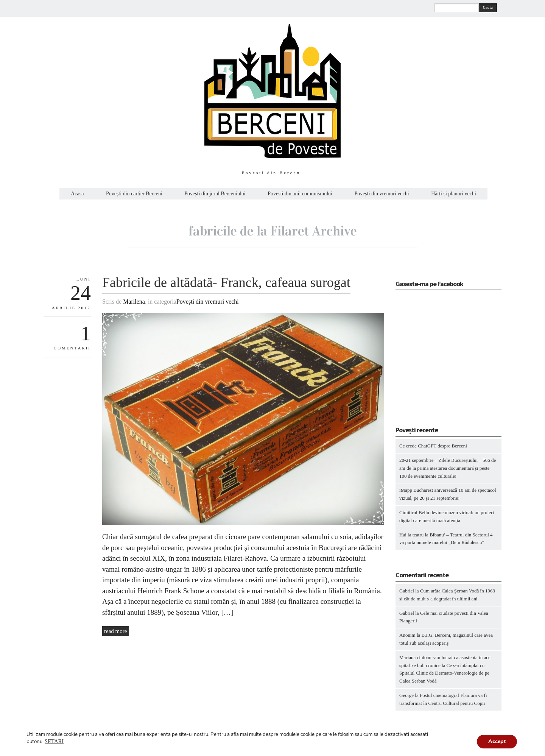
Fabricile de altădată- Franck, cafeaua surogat (226, 282)
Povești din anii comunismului (300, 194)
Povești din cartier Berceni (134, 194)
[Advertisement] (443, 360)
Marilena (134, 302)
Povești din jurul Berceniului (215, 194)
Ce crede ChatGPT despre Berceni (433, 446)
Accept (497, 741)
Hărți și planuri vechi (454, 194)
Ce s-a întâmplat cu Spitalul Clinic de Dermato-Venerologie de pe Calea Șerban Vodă (444, 673)
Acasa (77, 194)
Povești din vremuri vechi (381, 194)
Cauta (488, 7)
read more (115, 631)
